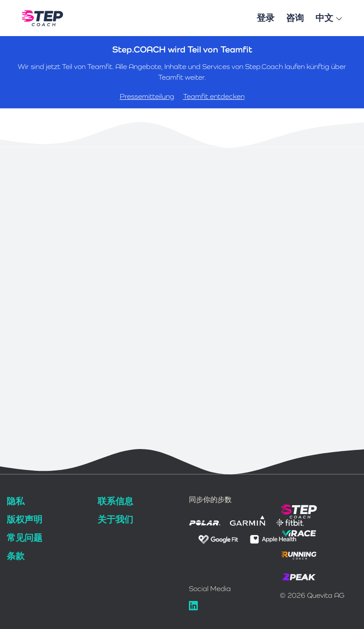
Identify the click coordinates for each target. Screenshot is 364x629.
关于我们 (115, 519)
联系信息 (115, 501)
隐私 (16, 501)
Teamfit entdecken (214, 96)
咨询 (295, 18)
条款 (16, 556)
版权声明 (25, 519)
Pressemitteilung (147, 96)
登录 (266, 18)
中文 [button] (329, 18)
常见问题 (25, 538)
